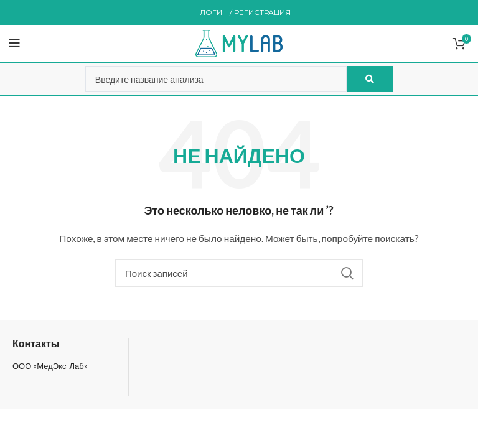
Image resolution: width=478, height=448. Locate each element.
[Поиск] (239, 273)
